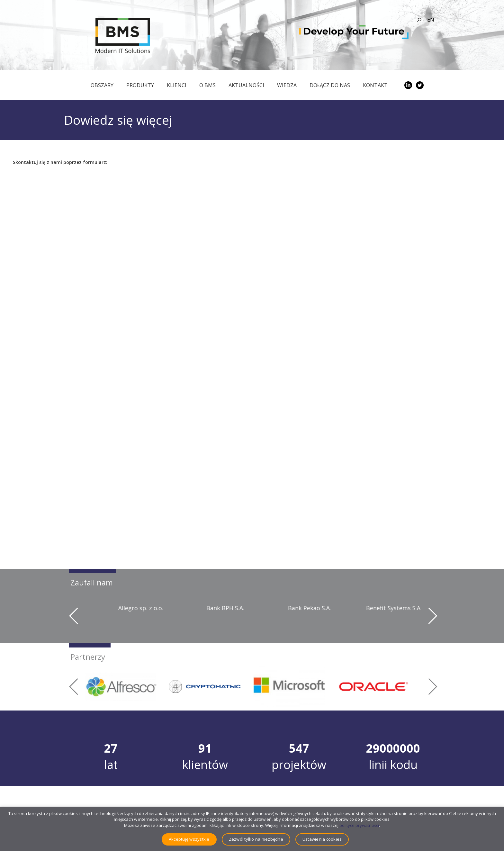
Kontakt (375, 85)
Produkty (140, 85)
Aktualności (246, 85)
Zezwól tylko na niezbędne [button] (256, 839)
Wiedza (287, 85)
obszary (102, 85)
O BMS (207, 85)
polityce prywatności (359, 825)
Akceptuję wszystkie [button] (189, 839)
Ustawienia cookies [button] (322, 839)
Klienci (177, 85)
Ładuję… (103, 375)
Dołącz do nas (330, 85)
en (431, 20)
